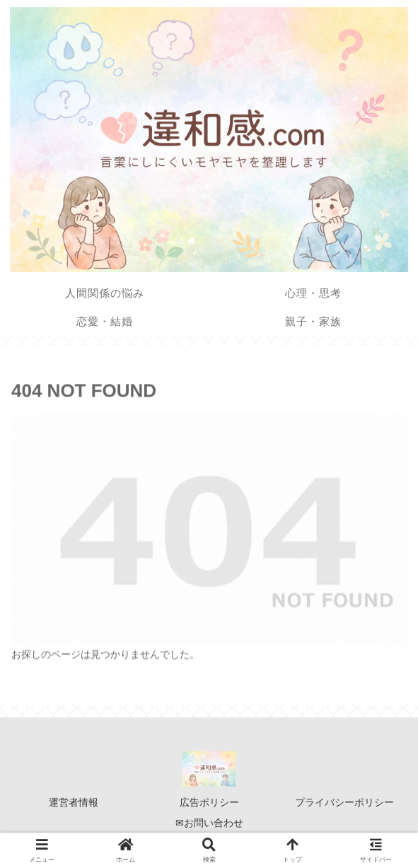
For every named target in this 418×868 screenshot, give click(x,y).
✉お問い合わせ (209, 823)
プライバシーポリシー (344, 802)
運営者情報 (74, 802)
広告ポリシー (209, 802)
